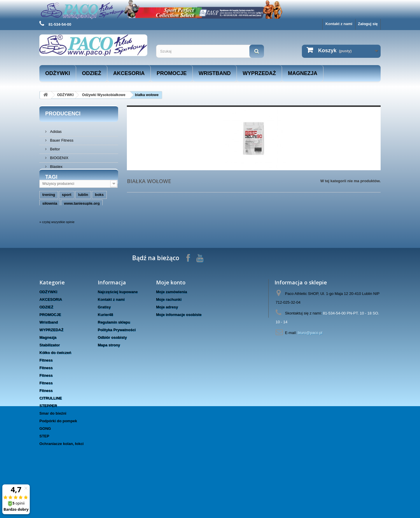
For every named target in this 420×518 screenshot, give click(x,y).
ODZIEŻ (92, 73)
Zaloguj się (368, 24)
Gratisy (104, 344)
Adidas (55, 129)
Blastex (56, 164)
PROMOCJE (172, 73)
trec (104, 238)
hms (68, 238)
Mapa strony (109, 382)
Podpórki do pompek (58, 458)
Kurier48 (105, 352)
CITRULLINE (51, 436)
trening (49, 220)
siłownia (50, 229)
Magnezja (303, 73)
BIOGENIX (59, 155)
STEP (44, 473)
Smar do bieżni (53, 451)
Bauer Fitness (61, 138)
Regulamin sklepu (114, 360)
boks (99, 220)
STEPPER (48, 443)
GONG (45, 466)
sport (67, 220)
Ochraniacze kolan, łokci (62, 481)
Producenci (63, 114)
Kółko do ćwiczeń (55, 390)
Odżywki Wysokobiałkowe (104, 95)
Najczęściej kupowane (118, 329)
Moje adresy (167, 344)
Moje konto (171, 320)
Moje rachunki (169, 337)
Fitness (46, 398)
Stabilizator (50, 382)
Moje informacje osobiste (179, 352)
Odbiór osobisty (112, 375)
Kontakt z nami (339, 24)
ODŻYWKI (58, 73)
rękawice (86, 238)
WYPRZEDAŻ (259, 73)
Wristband (215, 73)
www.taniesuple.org (82, 229)
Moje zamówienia (171, 329)
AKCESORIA (129, 73)
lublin (83, 220)
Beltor (55, 147)
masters (50, 238)
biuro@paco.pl (310, 370)
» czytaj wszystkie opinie (57, 259)
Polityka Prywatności (117, 367)
